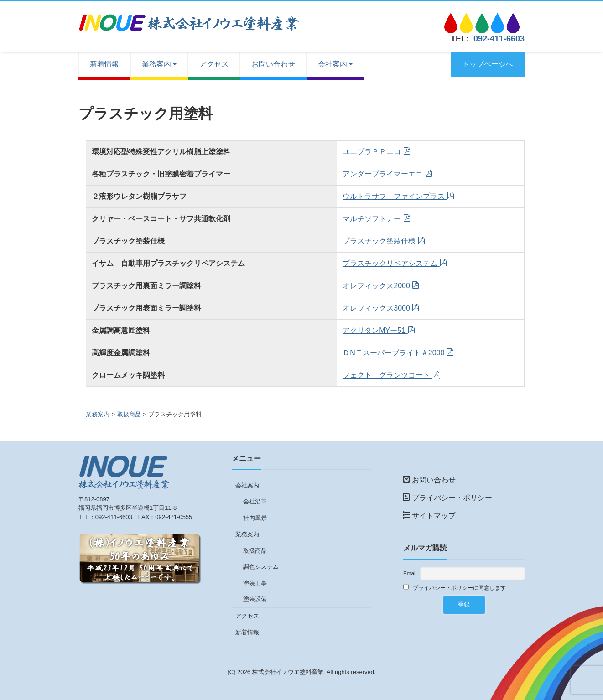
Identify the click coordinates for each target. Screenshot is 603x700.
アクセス (214, 64)
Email (410, 573)
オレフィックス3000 (377, 308)
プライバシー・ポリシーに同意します (455, 587)
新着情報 (104, 64)
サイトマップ (429, 516)
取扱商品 (129, 414)
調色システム (261, 567)
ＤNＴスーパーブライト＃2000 (395, 353)
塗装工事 (255, 583)
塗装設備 (255, 599)
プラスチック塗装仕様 (380, 241)
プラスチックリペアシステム (391, 263)
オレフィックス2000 (377, 286)
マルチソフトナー (373, 219)
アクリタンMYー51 (375, 330)
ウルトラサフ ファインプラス (395, 196)
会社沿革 (255, 501)
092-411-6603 (499, 39)
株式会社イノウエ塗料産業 (288, 672)
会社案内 (333, 64)
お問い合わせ (273, 64)
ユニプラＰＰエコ (373, 152)
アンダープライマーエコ (384, 174)
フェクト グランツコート (387, 375)
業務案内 (156, 64)
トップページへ (488, 64)
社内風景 (255, 518)
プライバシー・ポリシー (447, 498)
